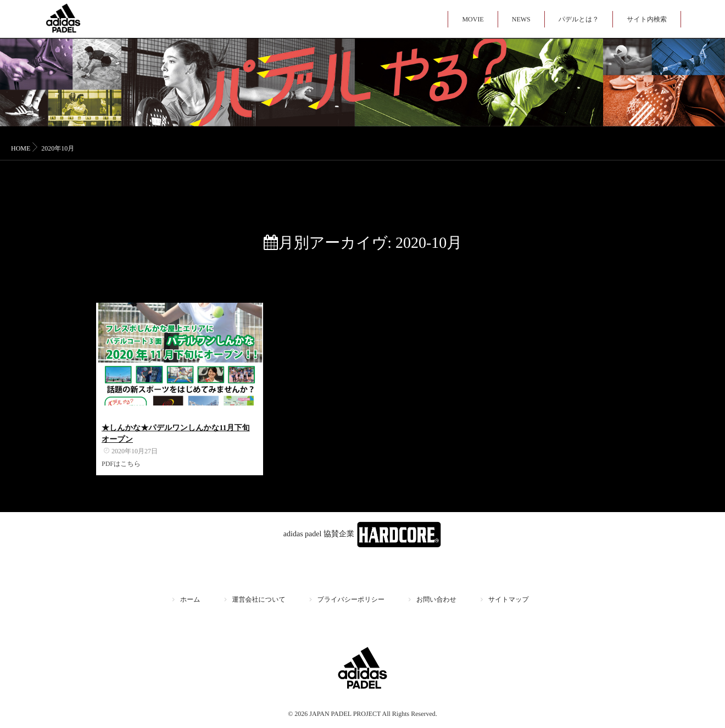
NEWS (521, 19)
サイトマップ (509, 599)
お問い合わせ (436, 599)
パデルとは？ (579, 19)
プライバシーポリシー (351, 599)
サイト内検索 (647, 19)
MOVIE (473, 19)
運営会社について (259, 599)
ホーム (190, 599)
